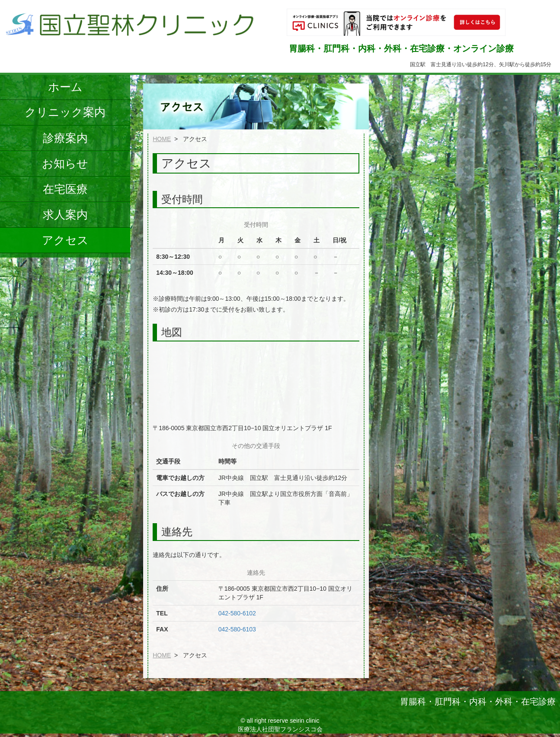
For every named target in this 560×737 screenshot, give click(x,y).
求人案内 (65, 215)
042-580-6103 (237, 629)
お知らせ (65, 164)
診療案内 (65, 138)
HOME (162, 139)
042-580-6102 (237, 613)
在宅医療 (65, 189)
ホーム (65, 87)
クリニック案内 (65, 112)
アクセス (65, 240)
